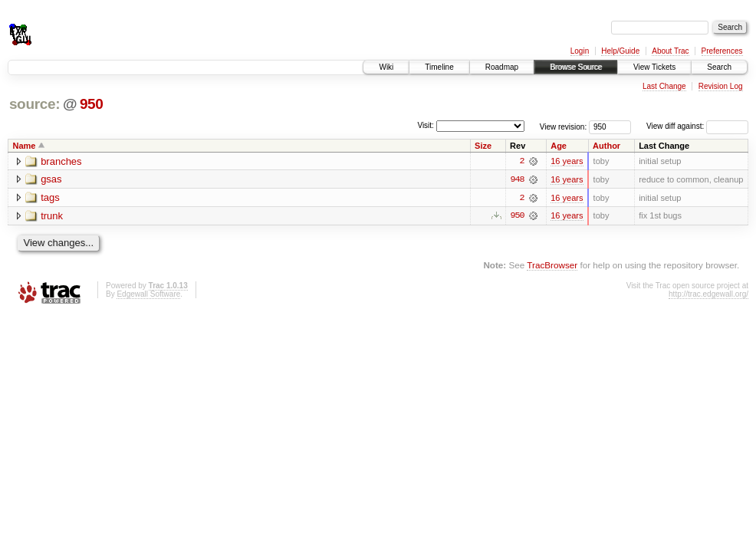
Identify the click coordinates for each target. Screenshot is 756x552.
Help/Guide (620, 51)
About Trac (670, 51)
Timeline (439, 67)
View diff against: (697, 126)
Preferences (722, 51)
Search (719, 67)
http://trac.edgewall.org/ (708, 294)
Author (606, 146)
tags (50, 198)
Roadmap (502, 67)
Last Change (664, 86)
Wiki (386, 67)
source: (35, 104)
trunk (52, 217)
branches (61, 161)
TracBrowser (552, 266)
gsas (51, 180)
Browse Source (576, 67)
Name (25, 146)
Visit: (426, 125)
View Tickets (654, 67)
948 (517, 179)
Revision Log (721, 86)
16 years (567, 161)
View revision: (564, 126)
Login (580, 51)
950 (92, 104)
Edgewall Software (148, 294)
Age (559, 146)
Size (483, 146)
